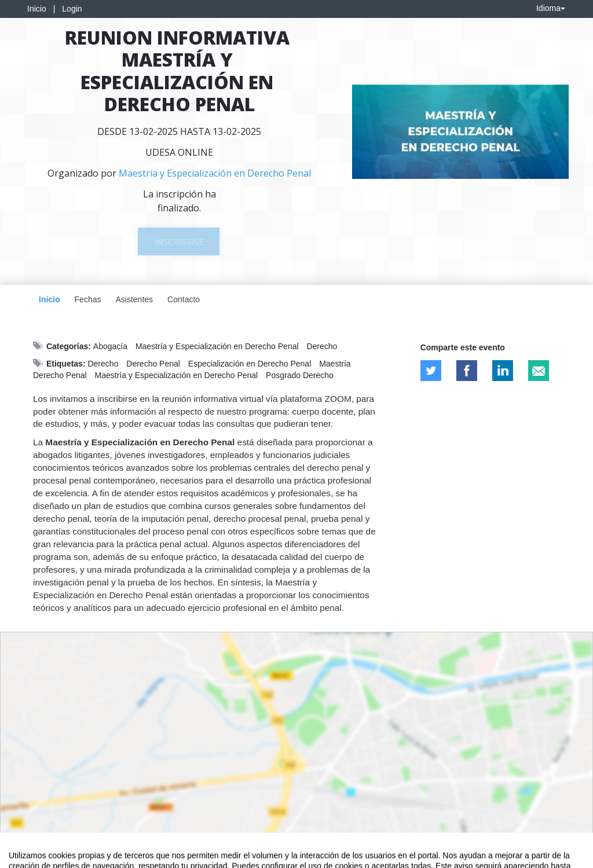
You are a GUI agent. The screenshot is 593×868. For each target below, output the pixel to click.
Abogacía (110, 346)
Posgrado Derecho (300, 375)
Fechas (88, 299)
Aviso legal (26, 857)
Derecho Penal (153, 364)
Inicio (37, 9)
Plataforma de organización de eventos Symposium (303, 857)
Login (72, 9)
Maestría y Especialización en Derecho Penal (217, 346)
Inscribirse (179, 242)
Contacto (184, 299)
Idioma (551, 8)
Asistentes (134, 299)
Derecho (322, 346)
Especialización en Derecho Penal (250, 364)
